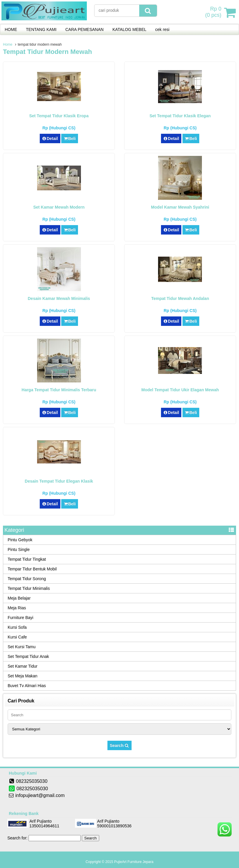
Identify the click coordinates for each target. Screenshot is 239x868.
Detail (50, 138)
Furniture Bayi (20, 618)
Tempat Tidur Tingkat (27, 559)
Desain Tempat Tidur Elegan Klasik (59, 481)
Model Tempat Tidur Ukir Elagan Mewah (180, 390)
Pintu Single (19, 549)
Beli (70, 138)
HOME (11, 29)
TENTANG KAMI (41, 29)
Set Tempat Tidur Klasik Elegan (180, 116)
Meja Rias (17, 608)
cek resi (162, 29)
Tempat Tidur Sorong (27, 579)
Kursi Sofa (17, 627)
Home (8, 44)
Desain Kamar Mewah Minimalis (59, 298)
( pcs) (214, 12)
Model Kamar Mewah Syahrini (180, 207)
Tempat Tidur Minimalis (29, 588)
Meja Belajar (19, 598)
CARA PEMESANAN (84, 29)
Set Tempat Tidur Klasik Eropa (59, 116)
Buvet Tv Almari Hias (27, 686)
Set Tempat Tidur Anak (28, 656)
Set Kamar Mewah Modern (59, 207)
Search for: (17, 838)
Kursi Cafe (17, 637)
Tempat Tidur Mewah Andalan (180, 298)
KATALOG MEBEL (129, 29)
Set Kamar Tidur (23, 666)
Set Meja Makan (23, 676)
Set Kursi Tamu (22, 647)
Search (119, 745)
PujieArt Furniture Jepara (134, 862)
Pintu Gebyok (20, 540)
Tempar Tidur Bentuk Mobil (32, 569)
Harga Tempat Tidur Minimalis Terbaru (59, 390)
